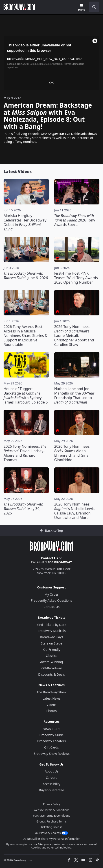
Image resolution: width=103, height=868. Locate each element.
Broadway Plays (51, 637)
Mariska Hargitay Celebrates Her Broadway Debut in (25, 222)
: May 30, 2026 (23, 509)
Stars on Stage (51, 643)
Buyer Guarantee (52, 790)
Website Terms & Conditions (51, 810)
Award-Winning (51, 662)
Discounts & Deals (51, 674)
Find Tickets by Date (51, 625)
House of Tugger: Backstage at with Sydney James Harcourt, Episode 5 (26, 395)
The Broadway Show (51, 692)
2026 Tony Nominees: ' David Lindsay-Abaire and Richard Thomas (25, 453)
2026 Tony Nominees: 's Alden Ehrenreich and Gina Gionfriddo (72, 453)
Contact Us (50, 558)
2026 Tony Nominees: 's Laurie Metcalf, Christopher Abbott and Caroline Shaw (74, 336)
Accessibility (51, 784)
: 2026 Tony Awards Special (75, 220)
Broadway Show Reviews (51, 754)
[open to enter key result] (94, 7)
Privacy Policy (52, 804)
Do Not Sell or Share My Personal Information (51, 839)
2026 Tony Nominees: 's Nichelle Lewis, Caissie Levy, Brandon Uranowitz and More (75, 511)
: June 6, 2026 (26, 276)
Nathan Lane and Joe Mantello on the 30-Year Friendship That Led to (74, 395)
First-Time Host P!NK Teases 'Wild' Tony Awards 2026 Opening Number (76, 278)
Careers (51, 778)
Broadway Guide (51, 735)
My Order (51, 594)
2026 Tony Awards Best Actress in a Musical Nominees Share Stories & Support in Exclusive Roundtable (25, 336)
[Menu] (82, 8)
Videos (52, 705)
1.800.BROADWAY (59, 562)
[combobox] (92, 7)
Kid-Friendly (52, 650)
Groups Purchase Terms (52, 821)
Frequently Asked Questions (52, 600)
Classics (51, 656)
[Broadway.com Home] (19, 7)
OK (51, 83)
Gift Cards (51, 747)
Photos (52, 711)
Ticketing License (52, 827)
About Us (51, 771)
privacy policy (74, 844)
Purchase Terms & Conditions (51, 816)
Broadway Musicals (52, 631)
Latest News (52, 698)
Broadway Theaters (51, 741)
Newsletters (52, 729)
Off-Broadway (51, 668)
